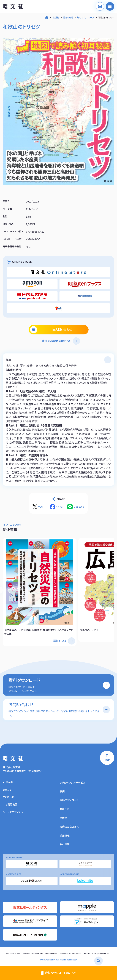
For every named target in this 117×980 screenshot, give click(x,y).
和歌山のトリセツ (106, 17)
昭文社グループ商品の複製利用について (98, 954)
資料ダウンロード (69, 800)
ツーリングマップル (13, 812)
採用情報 (65, 835)
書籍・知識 (68, 17)
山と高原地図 (10, 804)
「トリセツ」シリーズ (86, 17)
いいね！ (60, 507)
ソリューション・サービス (72, 782)
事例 (62, 791)
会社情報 (65, 844)
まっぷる (7, 790)
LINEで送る (79, 507)
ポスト (41, 507)
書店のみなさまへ (69, 827)
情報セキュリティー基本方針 (33, 954)
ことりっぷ (8, 797)
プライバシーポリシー (13, 954)
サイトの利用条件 (51, 954)
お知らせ (64, 809)
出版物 (56, 17)
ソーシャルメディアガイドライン (71, 954)
